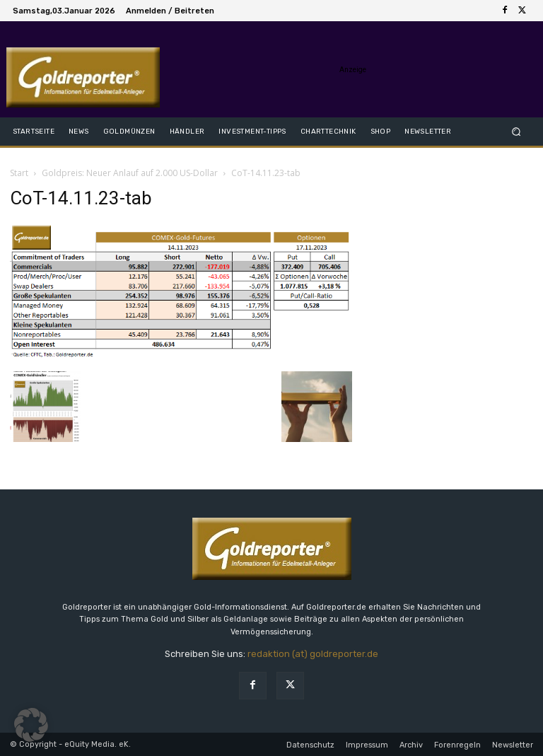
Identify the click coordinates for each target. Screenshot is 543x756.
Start (19, 173)
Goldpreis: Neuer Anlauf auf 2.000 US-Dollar (130, 173)
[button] (516, 131)
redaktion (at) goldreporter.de (313, 654)
